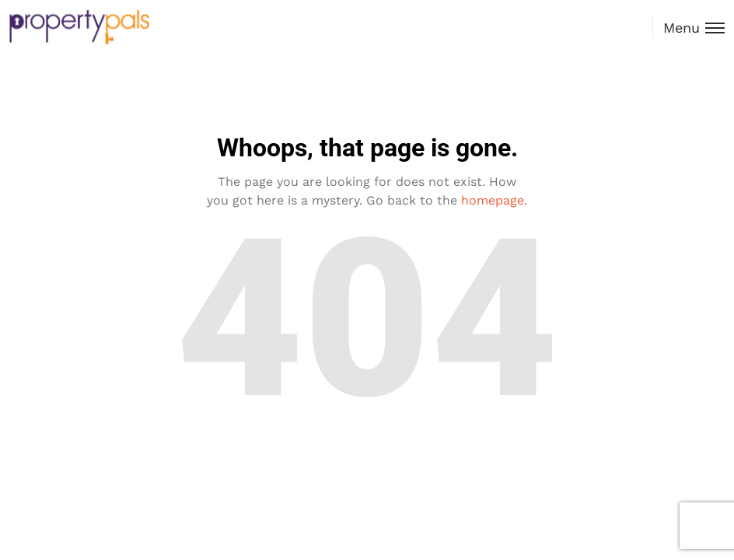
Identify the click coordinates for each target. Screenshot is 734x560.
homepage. (494, 200)
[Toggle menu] (689, 28)
